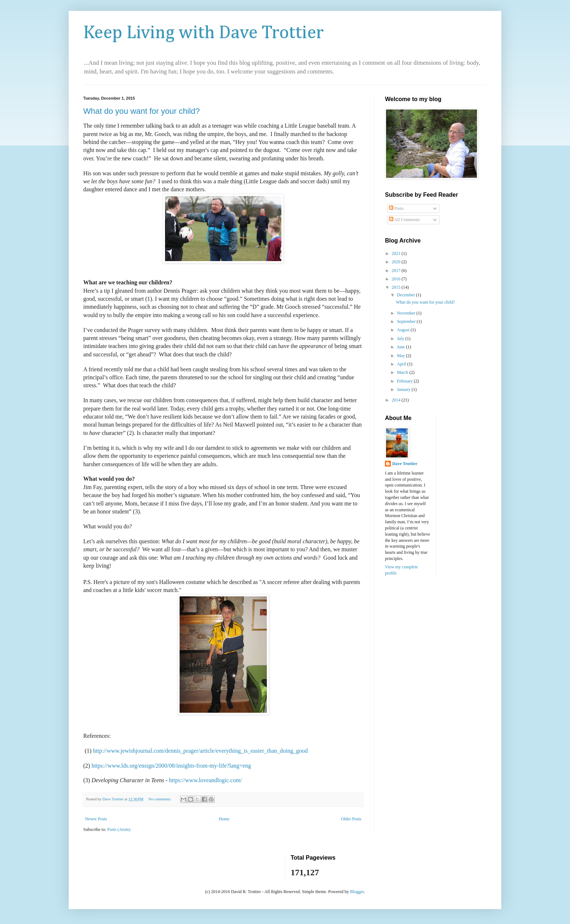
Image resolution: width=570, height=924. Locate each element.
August (404, 330)
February (405, 381)
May (402, 356)
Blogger (357, 892)
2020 (397, 262)
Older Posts (351, 819)
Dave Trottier (405, 464)
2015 (397, 287)
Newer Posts (96, 819)
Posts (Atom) (119, 829)
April (402, 364)
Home (224, 819)
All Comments (404, 220)
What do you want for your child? (141, 111)
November (407, 313)
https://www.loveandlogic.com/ (206, 780)
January (404, 389)
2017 (397, 271)
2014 (397, 400)
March (403, 372)
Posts (396, 208)
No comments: (160, 799)
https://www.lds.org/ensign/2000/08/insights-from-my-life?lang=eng (171, 766)
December (406, 295)
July (401, 339)
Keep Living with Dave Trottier (203, 33)
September (407, 321)
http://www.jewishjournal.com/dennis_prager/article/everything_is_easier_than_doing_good (200, 751)
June (402, 347)
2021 (397, 253)
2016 (397, 279)
